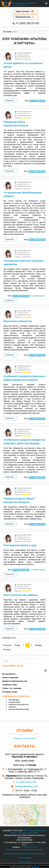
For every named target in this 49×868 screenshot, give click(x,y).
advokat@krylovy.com (27, 786)
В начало (7, 645)
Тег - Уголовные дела (37, 101)
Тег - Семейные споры (37, 171)
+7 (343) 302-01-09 (26, 782)
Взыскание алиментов (18, 321)
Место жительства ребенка (21, 595)
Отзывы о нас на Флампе (25, 738)
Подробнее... (10, 100)
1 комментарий (38, 570)
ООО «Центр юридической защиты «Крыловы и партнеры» (28, 832)
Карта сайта (24, 862)
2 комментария (38, 296)
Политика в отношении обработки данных (25, 850)
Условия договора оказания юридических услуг (24, 854)
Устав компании (25, 858)
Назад (17, 645)
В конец (7, 650)
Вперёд (38, 645)
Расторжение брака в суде (20, 545)
